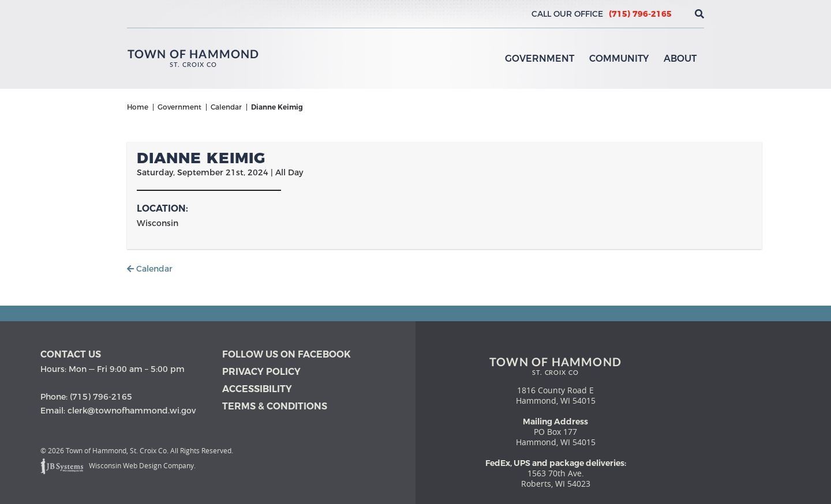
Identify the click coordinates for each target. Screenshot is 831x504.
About (680, 59)
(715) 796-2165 (640, 14)
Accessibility (257, 389)
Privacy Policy (261, 372)
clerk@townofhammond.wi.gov (132, 411)
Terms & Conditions (275, 406)
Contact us (71, 354)
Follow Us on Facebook (287, 354)
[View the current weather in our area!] (680, 14)
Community (619, 59)
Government (540, 59)
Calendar (150, 269)
